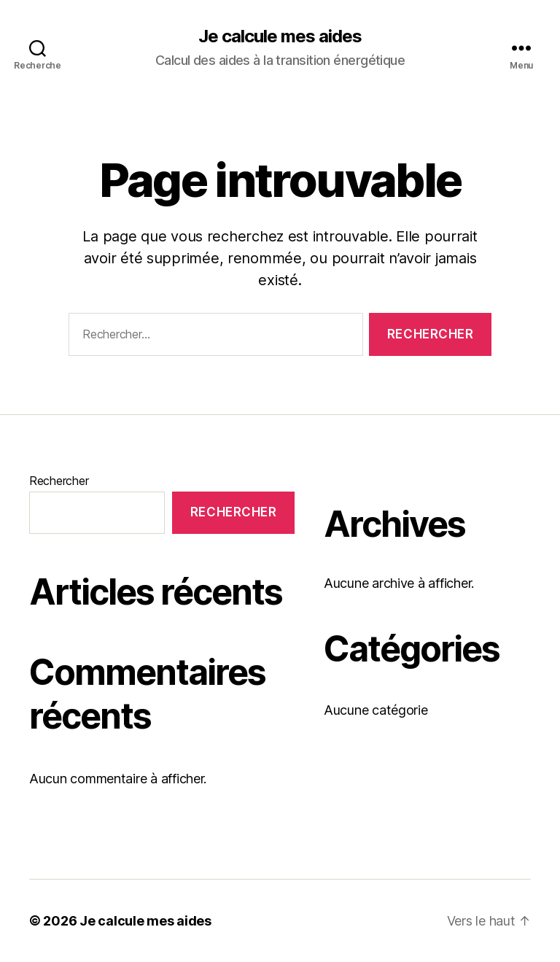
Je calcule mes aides (280, 36)
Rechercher (59, 481)
